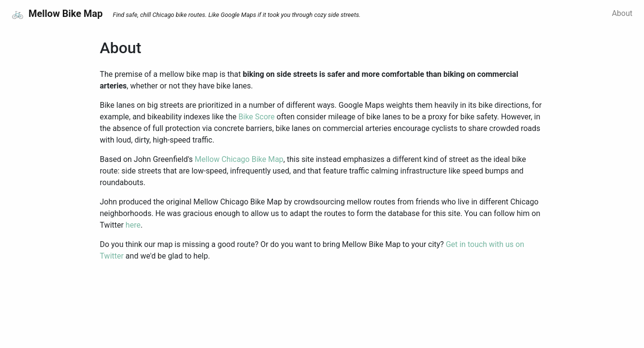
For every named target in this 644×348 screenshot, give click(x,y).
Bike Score (257, 117)
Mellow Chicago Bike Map (239, 159)
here (133, 225)
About (622, 13)
